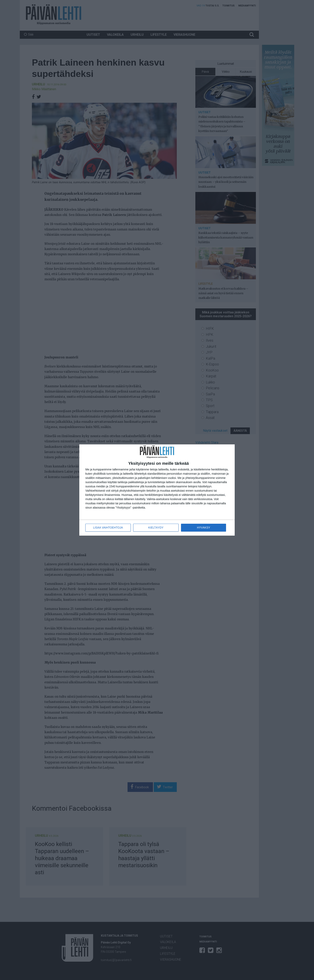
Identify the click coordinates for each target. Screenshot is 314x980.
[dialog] (157, 490)
